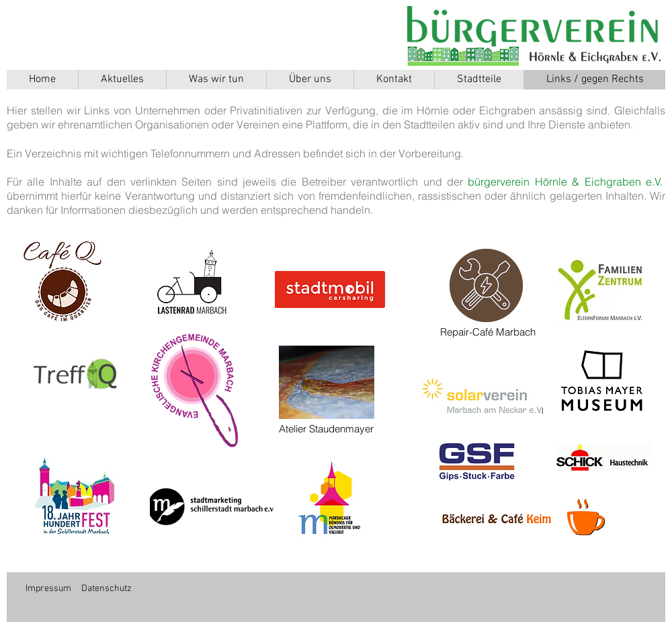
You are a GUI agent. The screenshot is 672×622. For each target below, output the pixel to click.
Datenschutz (107, 589)
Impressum (48, 589)
